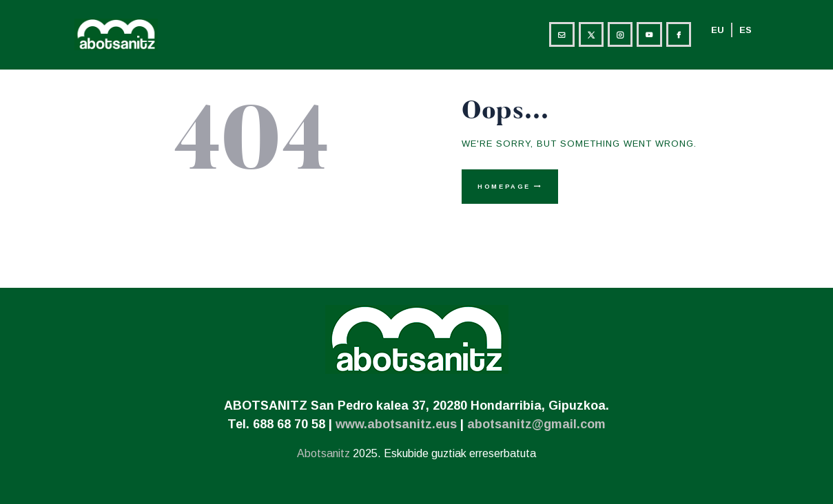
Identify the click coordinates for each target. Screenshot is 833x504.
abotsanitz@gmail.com (536, 424)
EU (718, 30)
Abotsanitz (323, 453)
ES (745, 30)
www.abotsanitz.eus (396, 424)
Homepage (504, 187)
